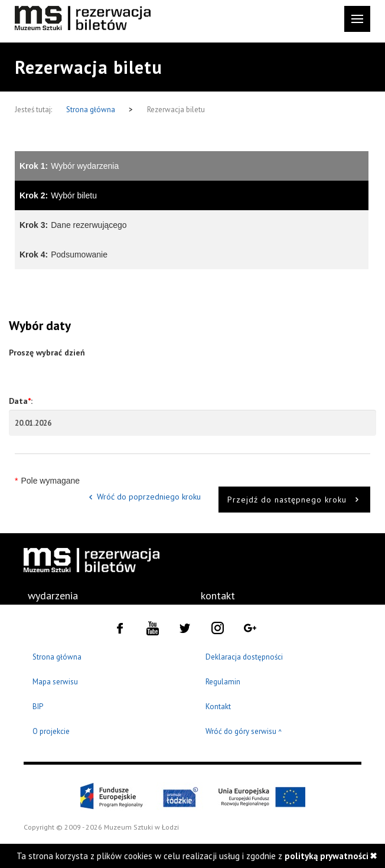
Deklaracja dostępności (244, 657)
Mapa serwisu (55, 682)
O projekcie (51, 731)
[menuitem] (53, 596)
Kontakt (218, 707)
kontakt (218, 595)
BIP (38, 707)
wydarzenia (53, 595)
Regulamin (223, 682)
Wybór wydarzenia (69, 166)
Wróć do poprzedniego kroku (149, 497)
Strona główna (92, 110)
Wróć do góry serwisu (244, 732)
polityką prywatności (327, 856)
